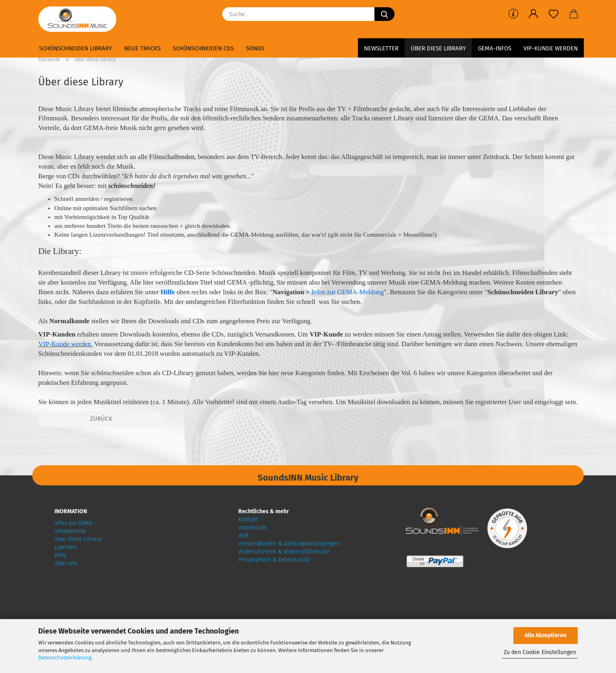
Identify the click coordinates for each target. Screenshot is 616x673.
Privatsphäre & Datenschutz (274, 560)
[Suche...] (384, 14)
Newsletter (381, 48)
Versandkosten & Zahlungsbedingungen (289, 544)
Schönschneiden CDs (203, 48)
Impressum (253, 527)
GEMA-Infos (495, 48)
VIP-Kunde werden (551, 48)
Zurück (101, 419)
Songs (255, 48)
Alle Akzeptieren (546, 635)
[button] (533, 14)
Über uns (66, 563)
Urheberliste (70, 531)
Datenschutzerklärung (65, 658)
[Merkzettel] (554, 14)
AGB (243, 536)
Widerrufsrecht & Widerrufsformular (284, 552)
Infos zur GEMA (73, 523)
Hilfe (60, 555)
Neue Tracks (142, 48)
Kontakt (248, 519)
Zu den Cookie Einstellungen (540, 652)
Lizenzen (65, 547)
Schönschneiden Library (75, 48)
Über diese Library (438, 48)
